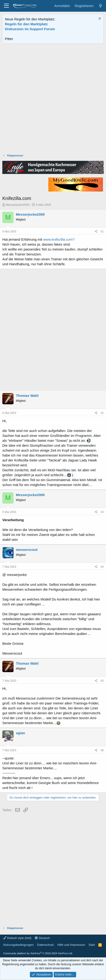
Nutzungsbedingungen (18, 945)
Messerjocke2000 (18, 205)
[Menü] (6, 6)
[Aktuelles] (101, 6)
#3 (102, 512)
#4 (102, 567)
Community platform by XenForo (38, 953)
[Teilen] (96, 232)
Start (92, 945)
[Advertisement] (53, 99)
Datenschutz (46, 945)
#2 (102, 413)
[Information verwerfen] (99, 19)
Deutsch (42, 938)
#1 (102, 232)
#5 (102, 681)
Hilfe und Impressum (71, 945)
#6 (102, 750)
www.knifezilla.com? (59, 239)
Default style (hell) (17, 938)
